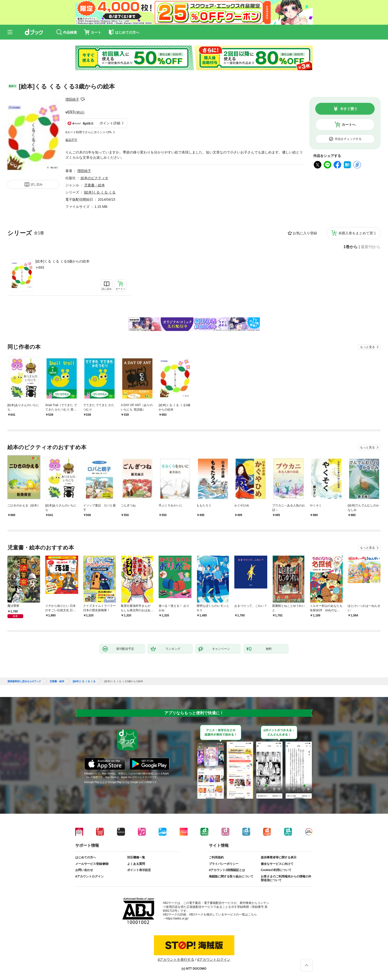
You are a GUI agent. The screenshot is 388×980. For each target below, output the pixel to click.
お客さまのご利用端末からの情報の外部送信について (286, 878)
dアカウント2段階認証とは (227, 870)
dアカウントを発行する (176, 959)
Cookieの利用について (276, 870)
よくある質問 (136, 864)
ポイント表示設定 (139, 870)
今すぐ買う (349, 109)
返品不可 (71, 140)
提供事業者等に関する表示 (279, 857)
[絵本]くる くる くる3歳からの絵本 (62, 261)
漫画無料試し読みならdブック (24, 681)
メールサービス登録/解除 (92, 864)
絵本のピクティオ (95, 178)
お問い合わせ (84, 870)
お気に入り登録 (305, 233)
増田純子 (72, 99)
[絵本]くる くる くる (100, 192)
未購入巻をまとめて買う (357, 233)
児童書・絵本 (95, 185)
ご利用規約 (216, 857)
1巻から (351, 247)
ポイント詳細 (110, 123)
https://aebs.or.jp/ (177, 918)
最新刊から (371, 247)
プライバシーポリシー (224, 864)
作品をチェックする (348, 139)
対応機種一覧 (136, 857)
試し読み (37, 184)
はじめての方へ (86, 857)
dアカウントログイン (89, 876)
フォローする (83, 99)
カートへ (349, 125)
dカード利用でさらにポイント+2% (88, 132)
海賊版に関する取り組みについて (231, 876)
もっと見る (367, 347)
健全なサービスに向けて (277, 864)
